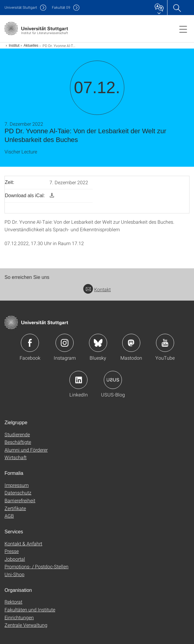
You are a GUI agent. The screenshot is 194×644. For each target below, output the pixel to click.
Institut (14, 46)
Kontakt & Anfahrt (23, 543)
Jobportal (15, 559)
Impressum (17, 485)
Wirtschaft (16, 457)
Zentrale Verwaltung (26, 625)
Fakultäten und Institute (30, 609)
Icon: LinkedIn (78, 380)
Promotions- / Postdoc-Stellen (37, 566)
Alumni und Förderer (26, 450)
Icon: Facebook (30, 343)
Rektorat (13, 602)
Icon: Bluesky (98, 343)
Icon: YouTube (165, 343)
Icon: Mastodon (131, 343)
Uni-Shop (14, 574)
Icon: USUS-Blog (113, 380)
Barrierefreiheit (20, 500)
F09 (61, 7)
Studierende (17, 434)
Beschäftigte (18, 442)
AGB (9, 516)
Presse (12, 551)
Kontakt (97, 289)
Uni (21, 7)
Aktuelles (31, 46)
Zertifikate (15, 508)
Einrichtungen (19, 617)
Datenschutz (18, 492)
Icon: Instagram (65, 343)
